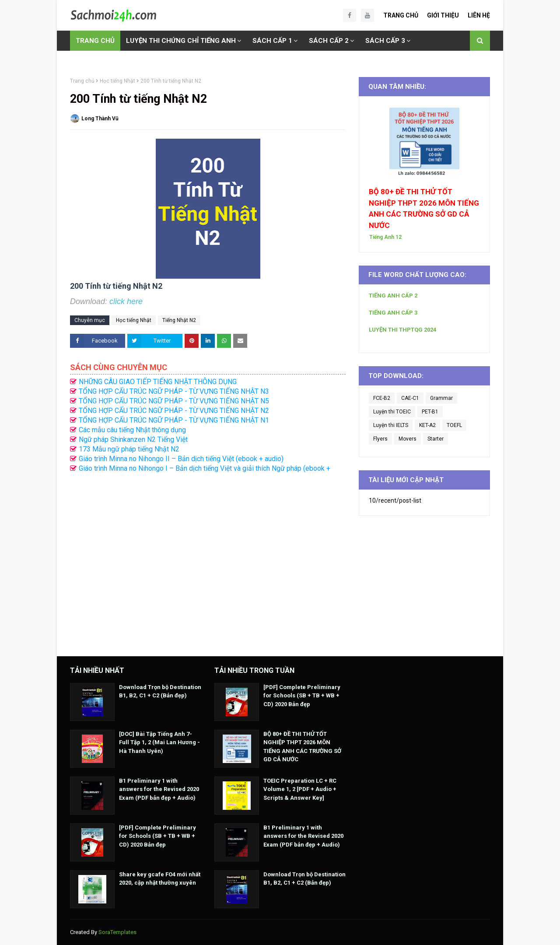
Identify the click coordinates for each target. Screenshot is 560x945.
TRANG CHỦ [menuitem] (95, 41)
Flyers (380, 439)
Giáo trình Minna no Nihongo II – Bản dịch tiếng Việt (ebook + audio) (181, 459)
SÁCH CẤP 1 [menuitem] (272, 41)
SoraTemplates (117, 932)
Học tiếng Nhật (117, 81)
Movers (408, 439)
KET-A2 (427, 425)
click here (126, 301)
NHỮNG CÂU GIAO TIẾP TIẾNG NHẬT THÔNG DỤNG (158, 382)
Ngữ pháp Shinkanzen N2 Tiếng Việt (133, 439)
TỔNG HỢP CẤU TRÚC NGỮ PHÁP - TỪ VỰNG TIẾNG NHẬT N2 (174, 411)
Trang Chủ (401, 15)
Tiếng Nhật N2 (179, 320)
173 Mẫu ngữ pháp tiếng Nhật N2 (129, 449)
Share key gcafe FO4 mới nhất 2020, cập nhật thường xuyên (160, 879)
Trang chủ (82, 81)
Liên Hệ (479, 15)
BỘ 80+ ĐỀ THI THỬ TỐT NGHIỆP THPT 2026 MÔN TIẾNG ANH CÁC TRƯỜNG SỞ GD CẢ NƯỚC (424, 208)
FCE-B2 (382, 398)
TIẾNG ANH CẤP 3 (393, 313)
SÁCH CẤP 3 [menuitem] (385, 41)
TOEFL (454, 425)
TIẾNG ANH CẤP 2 (393, 296)
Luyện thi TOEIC (392, 412)
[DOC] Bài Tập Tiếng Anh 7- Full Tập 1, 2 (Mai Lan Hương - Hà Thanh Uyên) (159, 742)
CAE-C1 (410, 398)
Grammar (441, 398)
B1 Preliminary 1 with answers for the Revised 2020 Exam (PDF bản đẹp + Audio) (159, 789)
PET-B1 (430, 412)
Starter (436, 439)
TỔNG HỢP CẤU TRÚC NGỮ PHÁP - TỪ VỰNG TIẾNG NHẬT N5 (174, 401)
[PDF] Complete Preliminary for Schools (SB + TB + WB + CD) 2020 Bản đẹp (157, 836)
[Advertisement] (208, 560)
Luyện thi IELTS (391, 425)
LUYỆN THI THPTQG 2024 (402, 330)
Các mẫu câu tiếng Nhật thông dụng (132, 430)
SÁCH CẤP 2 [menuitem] (329, 41)
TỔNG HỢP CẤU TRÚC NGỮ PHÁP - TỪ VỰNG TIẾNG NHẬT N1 (174, 420)
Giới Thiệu (443, 15)
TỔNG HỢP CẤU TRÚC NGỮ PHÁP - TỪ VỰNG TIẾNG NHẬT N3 (174, 391)
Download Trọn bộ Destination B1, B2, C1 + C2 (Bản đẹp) (160, 691)
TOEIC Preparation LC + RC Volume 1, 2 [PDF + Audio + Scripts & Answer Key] (300, 789)
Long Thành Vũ (100, 119)
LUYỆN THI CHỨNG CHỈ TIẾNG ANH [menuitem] (181, 41)
